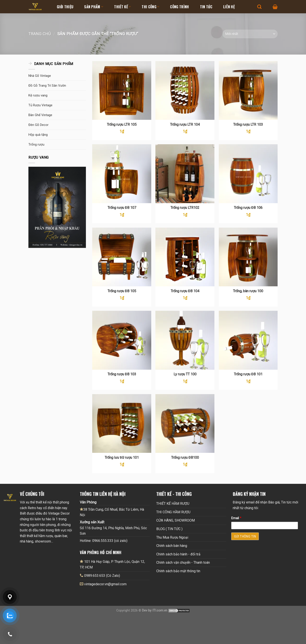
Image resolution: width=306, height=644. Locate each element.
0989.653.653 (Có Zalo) (102, 576)
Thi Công (150, 7)
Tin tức (206, 7)
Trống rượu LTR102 (185, 208)
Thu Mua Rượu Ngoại (172, 537)
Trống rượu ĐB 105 (122, 291)
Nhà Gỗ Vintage (40, 76)
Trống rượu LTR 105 (122, 125)
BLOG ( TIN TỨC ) (169, 529)
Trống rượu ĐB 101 (248, 374)
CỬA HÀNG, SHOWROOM (176, 520)
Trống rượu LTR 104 (185, 125)
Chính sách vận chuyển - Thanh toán (183, 562)
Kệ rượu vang (38, 95)
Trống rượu (36, 144)
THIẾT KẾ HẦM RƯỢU (173, 504)
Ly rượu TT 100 (185, 374)
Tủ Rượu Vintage (40, 105)
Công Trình (179, 7)
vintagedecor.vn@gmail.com (105, 584)
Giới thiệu (65, 7)
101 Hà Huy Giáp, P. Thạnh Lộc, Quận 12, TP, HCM (112, 564)
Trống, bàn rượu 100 (248, 291)
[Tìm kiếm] (259, 7)
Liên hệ (229, 7)
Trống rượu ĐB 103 (122, 374)
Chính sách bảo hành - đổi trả (178, 554)
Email (236, 518)
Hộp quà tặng (38, 135)
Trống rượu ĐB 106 (248, 208)
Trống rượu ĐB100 (185, 458)
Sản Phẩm (94, 7)
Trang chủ (40, 34)
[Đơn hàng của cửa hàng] (250, 34)
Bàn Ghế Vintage (40, 115)
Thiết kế (122, 7)
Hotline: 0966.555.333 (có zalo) (104, 541)
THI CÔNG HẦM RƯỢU (173, 512)
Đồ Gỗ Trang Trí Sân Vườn (47, 86)
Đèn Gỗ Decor (38, 125)
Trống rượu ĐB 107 (122, 208)
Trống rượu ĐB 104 (185, 291)
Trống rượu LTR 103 (248, 125)
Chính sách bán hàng (172, 546)
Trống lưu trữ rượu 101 (122, 458)
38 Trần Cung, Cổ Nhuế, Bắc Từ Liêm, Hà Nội (112, 512)
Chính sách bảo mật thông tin (178, 571)
